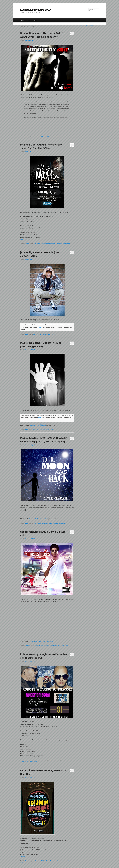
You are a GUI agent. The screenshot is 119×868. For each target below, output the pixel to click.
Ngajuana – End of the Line (38, 425)
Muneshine (53, 861)
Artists (28, 20)
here (40, 327)
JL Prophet (49, 523)
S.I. (28, 762)
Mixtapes (27, 646)
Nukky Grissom (43, 760)
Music (27, 136)
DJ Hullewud (37, 244)
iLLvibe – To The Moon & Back (39, 519)
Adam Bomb (36, 136)
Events (27, 244)
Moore (48, 244)
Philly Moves (51, 760)
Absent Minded (37, 523)
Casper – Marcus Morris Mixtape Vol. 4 (41, 641)
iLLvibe (44, 523)
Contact (35, 20)
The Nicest (59, 244)
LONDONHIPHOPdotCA (36, 10)
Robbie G (58, 760)
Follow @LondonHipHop (88, 26)
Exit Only (43, 244)
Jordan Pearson (37, 334)
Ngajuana (43, 136)
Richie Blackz (53, 646)
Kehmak (41, 646)
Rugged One (49, 136)
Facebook (23, 239)
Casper (37, 646)
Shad (59, 646)
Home (22, 20)
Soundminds (66, 861)
